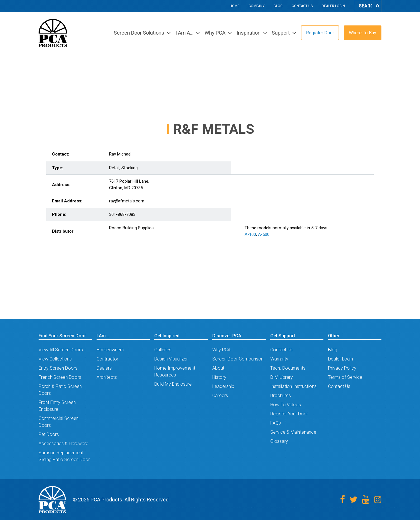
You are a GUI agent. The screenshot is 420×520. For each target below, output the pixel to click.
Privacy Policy (342, 368)
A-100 (250, 234)
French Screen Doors (60, 377)
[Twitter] (353, 500)
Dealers (104, 368)
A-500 (264, 234)
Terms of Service (345, 377)
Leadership (223, 386)
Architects (107, 377)
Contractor (107, 359)
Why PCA (221, 350)
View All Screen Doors (61, 350)
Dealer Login (333, 6)
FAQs (276, 423)
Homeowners (110, 350)
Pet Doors (49, 434)
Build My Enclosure (173, 384)
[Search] (378, 6)
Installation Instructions (293, 386)
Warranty (279, 359)
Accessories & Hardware (63, 444)
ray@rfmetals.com (127, 201)
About (218, 368)
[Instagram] (378, 500)
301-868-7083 (122, 214)
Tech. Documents (288, 368)
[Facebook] (342, 500)
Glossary (279, 441)
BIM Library (282, 377)
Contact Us (302, 6)
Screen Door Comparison (238, 359)
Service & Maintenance (293, 432)
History (219, 377)
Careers (220, 396)
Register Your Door (289, 414)
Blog (278, 6)
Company (257, 6)
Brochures (281, 396)
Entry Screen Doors (58, 368)
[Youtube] (366, 500)
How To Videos (286, 405)
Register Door (320, 33)
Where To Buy (363, 33)
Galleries (163, 350)
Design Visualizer (171, 359)
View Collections (55, 359)
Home (235, 6)
